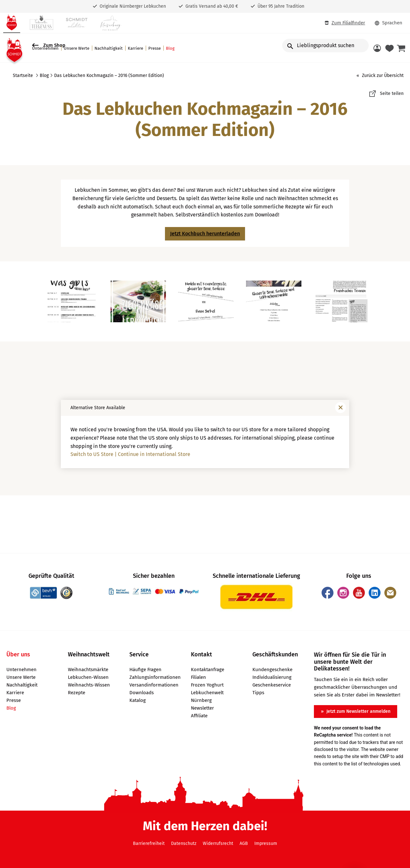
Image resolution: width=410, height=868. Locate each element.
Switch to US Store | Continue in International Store (130, 454)
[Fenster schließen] (340, 408)
